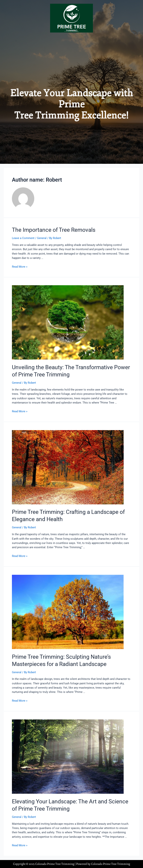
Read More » (20, 267)
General (42, 238)
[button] (71, 40)
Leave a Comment (23, 238)
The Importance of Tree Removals (54, 230)
